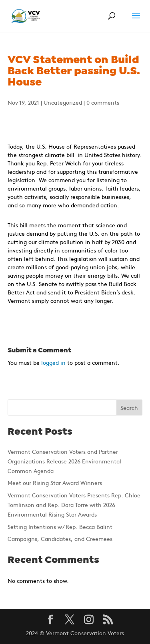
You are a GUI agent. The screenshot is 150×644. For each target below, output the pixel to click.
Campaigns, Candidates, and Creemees (60, 539)
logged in (53, 362)
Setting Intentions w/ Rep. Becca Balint (60, 527)
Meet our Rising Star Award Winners (55, 483)
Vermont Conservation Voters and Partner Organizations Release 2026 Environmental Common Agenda (64, 461)
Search (129, 407)
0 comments (103, 102)
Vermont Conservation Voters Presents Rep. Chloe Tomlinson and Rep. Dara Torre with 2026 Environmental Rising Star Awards (74, 505)
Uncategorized (63, 102)
